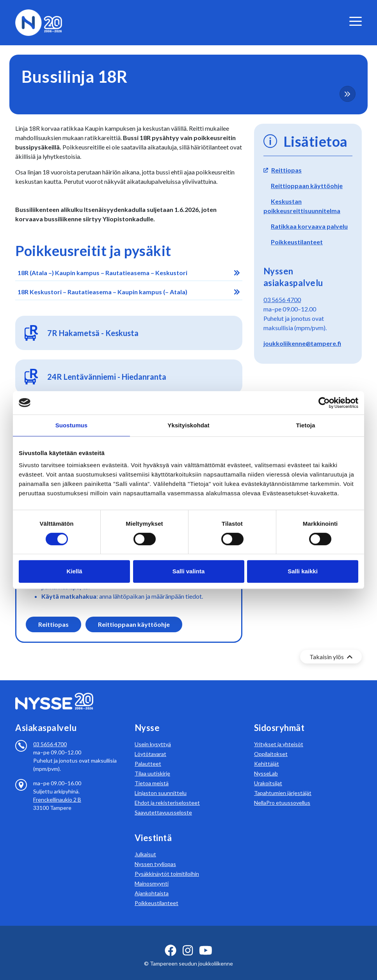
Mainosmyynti (152, 874)
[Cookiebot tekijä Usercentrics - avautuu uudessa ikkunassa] (324, 403)
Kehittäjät (267, 754)
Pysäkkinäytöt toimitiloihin (167, 864)
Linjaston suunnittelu (161, 783)
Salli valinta (189, 571)
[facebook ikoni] (171, 941)
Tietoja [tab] (306, 425)
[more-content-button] (348, 94)
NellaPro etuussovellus (282, 793)
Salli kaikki (303, 571)
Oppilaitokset (271, 744)
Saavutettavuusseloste (163, 803)
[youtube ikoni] (206, 941)
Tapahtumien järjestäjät (283, 783)
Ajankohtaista (152, 884)
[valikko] (356, 21)
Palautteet (148, 754)
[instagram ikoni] (188, 941)
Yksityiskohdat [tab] (188, 425)
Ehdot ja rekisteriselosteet (167, 793)
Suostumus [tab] (72, 425)
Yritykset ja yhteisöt (279, 735)
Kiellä (74, 571)
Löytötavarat (150, 744)
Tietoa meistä (152, 774)
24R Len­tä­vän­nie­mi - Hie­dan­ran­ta (95, 377)
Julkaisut (145, 845)
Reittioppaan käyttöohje (134, 624)
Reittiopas (53, 624)
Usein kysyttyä (153, 735)
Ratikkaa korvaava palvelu (309, 226)
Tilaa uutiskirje (152, 764)
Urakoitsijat (268, 774)
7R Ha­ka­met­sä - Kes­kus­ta (82, 333)
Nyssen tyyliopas (155, 855)
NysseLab (266, 764)
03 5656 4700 (282, 300)
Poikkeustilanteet (297, 242)
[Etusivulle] (39, 22)
